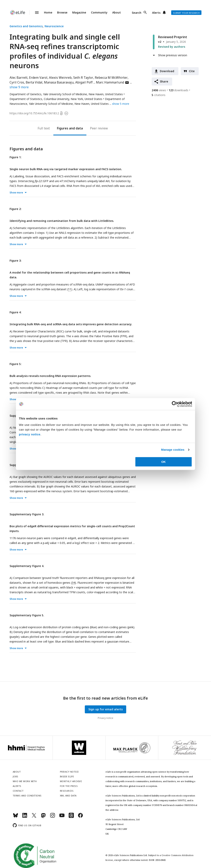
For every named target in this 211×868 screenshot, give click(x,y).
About (117, 12)
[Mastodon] (43, 817)
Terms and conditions (27, 796)
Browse (62, 12)
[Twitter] (34, 817)
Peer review (99, 128)
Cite (192, 71)
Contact (18, 791)
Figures (63, 128)
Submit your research (186, 13)
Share (164, 81)
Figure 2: (16, 209)
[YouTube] (62, 817)
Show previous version (173, 55)
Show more (16, 193)
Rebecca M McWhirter (111, 78)
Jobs (16, 776)
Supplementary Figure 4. (27, 566)
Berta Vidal (34, 82)
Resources (67, 791)
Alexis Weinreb (60, 78)
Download (167, 71)
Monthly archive (71, 781)
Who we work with (25, 781)
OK (164, 462)
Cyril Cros (17, 82)
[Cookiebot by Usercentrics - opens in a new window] (175, 404)
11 (70, 289)
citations (159, 95)
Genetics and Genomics (26, 26)
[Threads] (71, 817)
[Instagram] (53, 817)
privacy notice (30, 434)
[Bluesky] (16, 817)
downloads (178, 90)
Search (137, 13)
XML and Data (68, 796)
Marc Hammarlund (113, 82)
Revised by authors (172, 47)
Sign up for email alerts (106, 709)
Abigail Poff (84, 82)
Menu (34, 13)
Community (99, 12)
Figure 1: (16, 157)
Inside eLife (67, 776)
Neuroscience (54, 26)
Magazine (79, 12)
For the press (69, 786)
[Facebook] (80, 817)
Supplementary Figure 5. (27, 615)
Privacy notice (105, 718)
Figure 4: (16, 312)
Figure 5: (16, 364)
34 (73, 583)
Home (48, 12)
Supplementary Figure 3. (27, 514)
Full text (44, 128)
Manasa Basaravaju (59, 82)
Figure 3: (16, 261)
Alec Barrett (19, 78)
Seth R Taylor (83, 78)
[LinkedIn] (25, 817)
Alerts (156, 13)
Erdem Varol (38, 78)
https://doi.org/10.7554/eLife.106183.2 (34, 113)
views (159, 90)
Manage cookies (173, 450)
